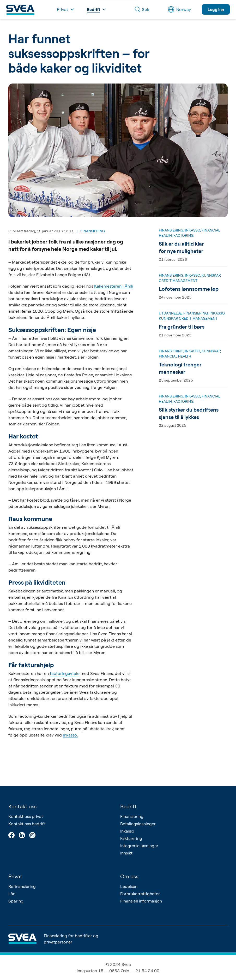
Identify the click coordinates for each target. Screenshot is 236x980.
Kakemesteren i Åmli (114, 286)
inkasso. (70, 735)
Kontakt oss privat (26, 816)
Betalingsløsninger (138, 824)
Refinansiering (22, 886)
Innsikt (126, 853)
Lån (12, 894)
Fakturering (131, 838)
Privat (15, 876)
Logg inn (216, 9)
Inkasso (127, 831)
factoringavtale (65, 673)
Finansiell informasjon (141, 901)
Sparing (16, 901)
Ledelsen (129, 886)
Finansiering (132, 816)
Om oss (129, 876)
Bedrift (128, 806)
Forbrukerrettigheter (140, 894)
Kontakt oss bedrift (27, 824)
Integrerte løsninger (139, 846)
